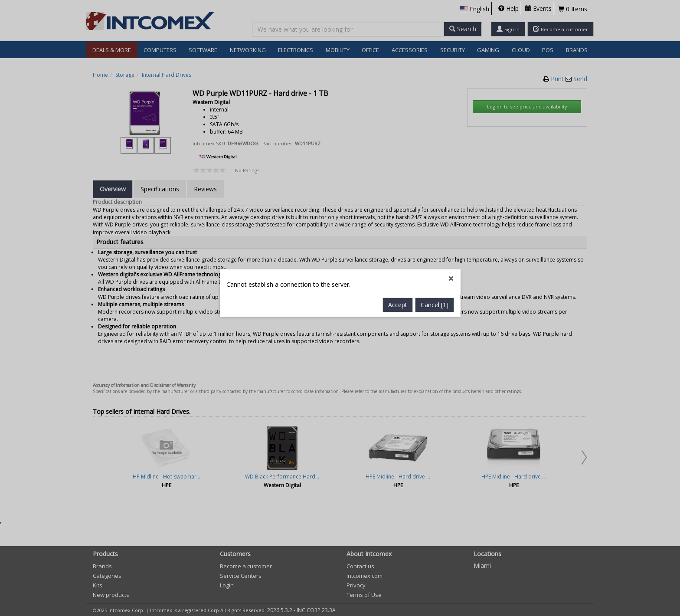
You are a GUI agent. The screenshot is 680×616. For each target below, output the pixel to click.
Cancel (435, 240)
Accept (398, 240)
